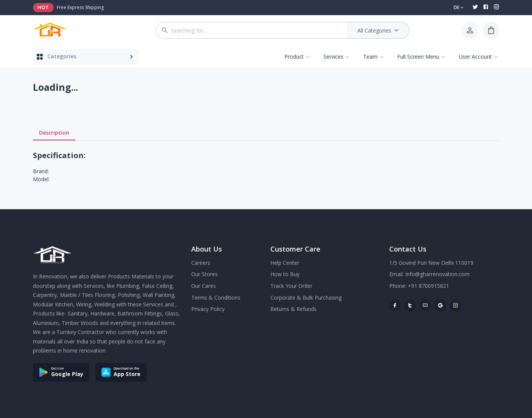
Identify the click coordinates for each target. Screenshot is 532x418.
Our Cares (204, 286)
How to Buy (285, 274)
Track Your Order (291, 286)
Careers (201, 263)
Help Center (285, 263)
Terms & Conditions (216, 298)
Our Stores (204, 274)
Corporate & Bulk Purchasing (306, 298)
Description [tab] (54, 133)
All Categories (379, 30)
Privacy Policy (208, 309)
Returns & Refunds (293, 309)
